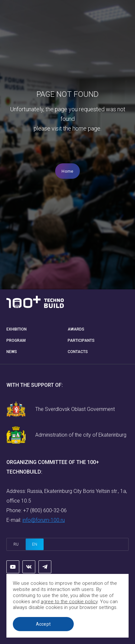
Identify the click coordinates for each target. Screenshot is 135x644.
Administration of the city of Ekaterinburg (81, 435)
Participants (81, 340)
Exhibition (17, 329)
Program (16, 340)
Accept (43, 624)
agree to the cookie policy (69, 602)
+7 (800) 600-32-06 (45, 510)
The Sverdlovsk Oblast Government (75, 409)
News (12, 352)
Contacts (78, 352)
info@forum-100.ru (44, 520)
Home (67, 171)
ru (16, 544)
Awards (76, 329)
